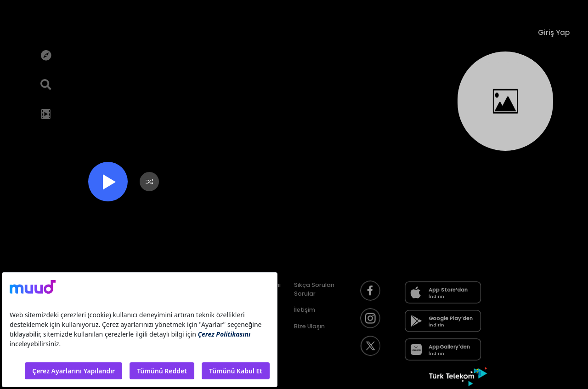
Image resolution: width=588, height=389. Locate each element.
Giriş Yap (554, 32)
